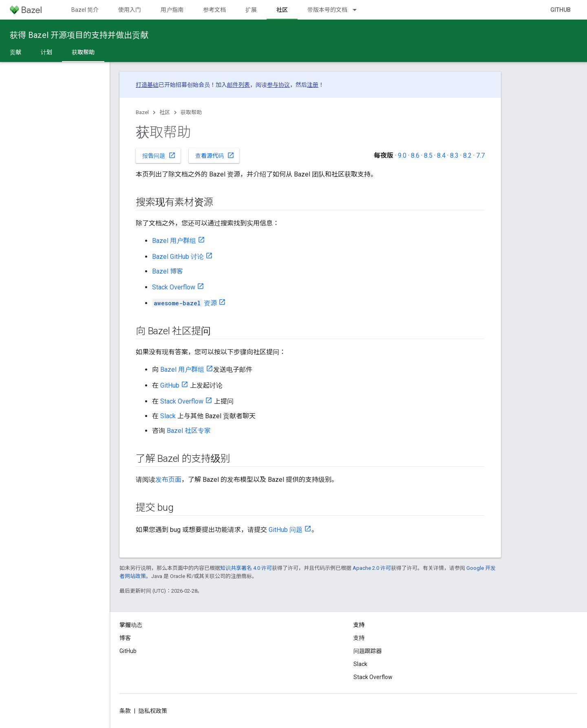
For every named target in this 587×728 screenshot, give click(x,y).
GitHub (561, 10)
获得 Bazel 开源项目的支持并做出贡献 (79, 35)
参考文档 (214, 10)
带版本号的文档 (327, 10)
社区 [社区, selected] (282, 10)
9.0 (402, 156)
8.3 (454, 156)
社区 (165, 112)
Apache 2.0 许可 (372, 568)
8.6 (415, 156)
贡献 (15, 52)
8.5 (428, 156)
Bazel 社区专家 (189, 431)
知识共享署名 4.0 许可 (246, 568)
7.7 (480, 156)
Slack (168, 416)
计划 (46, 52)
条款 (125, 711)
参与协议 (278, 85)
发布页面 (168, 480)
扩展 (251, 10)
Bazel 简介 (85, 10)
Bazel (142, 112)
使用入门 (130, 10)
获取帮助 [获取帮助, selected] (83, 52)
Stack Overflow (174, 287)
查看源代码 (215, 155)
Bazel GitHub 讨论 (178, 257)
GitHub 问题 (286, 530)
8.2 (467, 156)
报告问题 (159, 155)
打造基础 (147, 85)
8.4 (441, 156)
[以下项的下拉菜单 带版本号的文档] (358, 10)
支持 (359, 638)
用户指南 (172, 10)
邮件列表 (238, 85)
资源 (184, 303)
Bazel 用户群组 (174, 241)
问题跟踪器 (368, 651)
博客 (125, 638)
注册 (313, 85)
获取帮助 (191, 112)
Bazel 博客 (168, 271)
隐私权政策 (153, 711)
